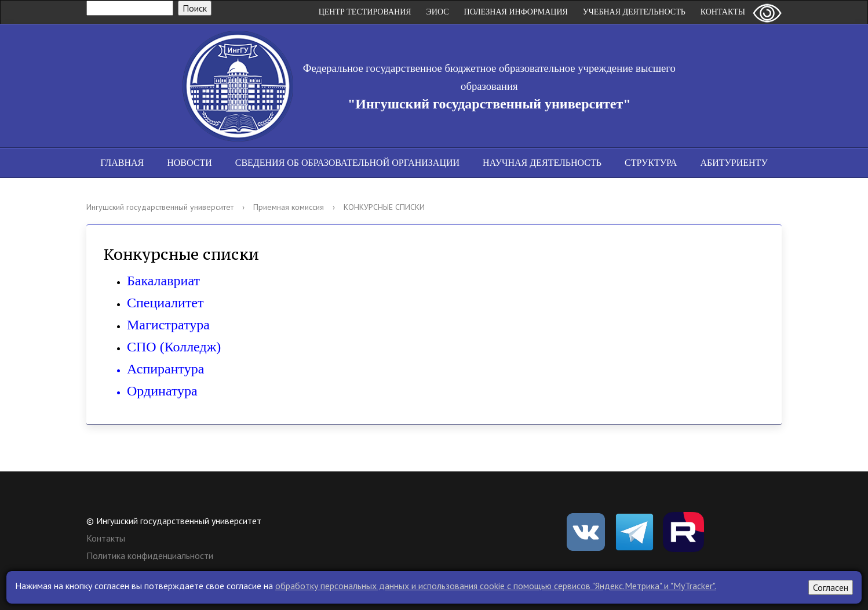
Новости (189, 163)
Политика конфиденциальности (150, 555)
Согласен (831, 587)
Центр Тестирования (365, 12)
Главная (122, 163)
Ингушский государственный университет (160, 207)
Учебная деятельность (634, 12)
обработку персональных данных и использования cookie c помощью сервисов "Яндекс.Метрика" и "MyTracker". (496, 586)
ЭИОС (438, 12)
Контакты (723, 12)
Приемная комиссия (289, 207)
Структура (651, 163)
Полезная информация (516, 12)
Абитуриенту (734, 163)
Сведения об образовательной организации (347, 163)
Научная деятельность (542, 163)
